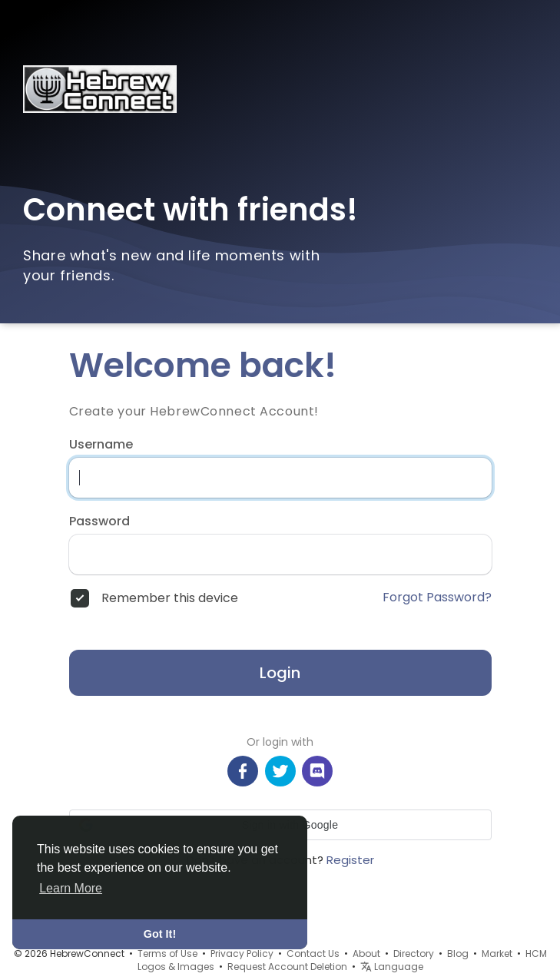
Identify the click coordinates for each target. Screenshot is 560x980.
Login (280, 673)
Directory (414, 954)
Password (99, 521)
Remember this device (170, 598)
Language (392, 967)
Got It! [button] (160, 934)
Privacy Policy (242, 954)
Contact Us (313, 954)
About (366, 954)
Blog (458, 954)
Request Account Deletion (287, 967)
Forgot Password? (437, 598)
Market (497, 954)
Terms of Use (167, 954)
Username (101, 445)
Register (350, 860)
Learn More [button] (71, 888)
